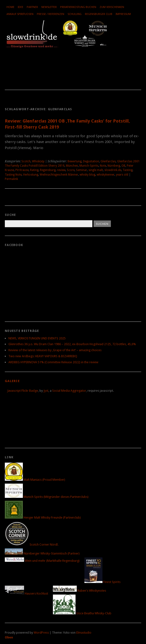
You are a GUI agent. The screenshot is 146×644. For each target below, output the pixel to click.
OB (123, 166)
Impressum (123, 14)
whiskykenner (106, 175)
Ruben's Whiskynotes (79, 591)
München (72, 166)
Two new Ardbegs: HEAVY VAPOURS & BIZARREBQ (43, 356)
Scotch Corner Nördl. (32, 545)
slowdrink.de (113, 170)
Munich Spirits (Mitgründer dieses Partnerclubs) (47, 497)
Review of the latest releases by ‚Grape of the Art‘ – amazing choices (55, 350)
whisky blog (87, 175)
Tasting (128, 170)
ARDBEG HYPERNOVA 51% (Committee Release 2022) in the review (53, 362)
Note (103, 166)
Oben (9, 637)
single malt (96, 170)
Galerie (12, 381)
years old (122, 175)
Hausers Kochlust (26, 593)
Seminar (82, 170)
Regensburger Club (99, 14)
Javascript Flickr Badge (23, 391)
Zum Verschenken (112, 7)
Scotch (26, 161)
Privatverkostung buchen (78, 7)
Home (10, 7)
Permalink (11, 179)
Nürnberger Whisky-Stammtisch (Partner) (42, 553)
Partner (32, 7)
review (61, 170)
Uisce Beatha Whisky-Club (82, 613)
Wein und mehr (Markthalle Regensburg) (42, 561)
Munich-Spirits (89, 166)
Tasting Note (13, 175)
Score (71, 170)
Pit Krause (22, 170)
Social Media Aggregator (69, 391)
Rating (34, 170)
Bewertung (75, 161)
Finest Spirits (102, 582)
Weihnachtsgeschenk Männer (59, 175)
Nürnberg (114, 166)
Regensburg (48, 170)
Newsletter (49, 7)
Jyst (46, 391)
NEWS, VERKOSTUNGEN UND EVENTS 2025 (37, 338)
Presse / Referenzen (51, 14)
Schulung (75, 14)
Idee (21, 7)
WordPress (41, 633)
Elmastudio (84, 633)
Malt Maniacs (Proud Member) (35, 480)
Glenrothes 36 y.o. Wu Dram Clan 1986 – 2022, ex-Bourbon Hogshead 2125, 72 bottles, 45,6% (72, 344)
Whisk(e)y (38, 161)
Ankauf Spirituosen (20, 14)
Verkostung (31, 175)
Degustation (91, 161)
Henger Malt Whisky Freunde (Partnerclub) (43, 517)
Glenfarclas (108, 161)
